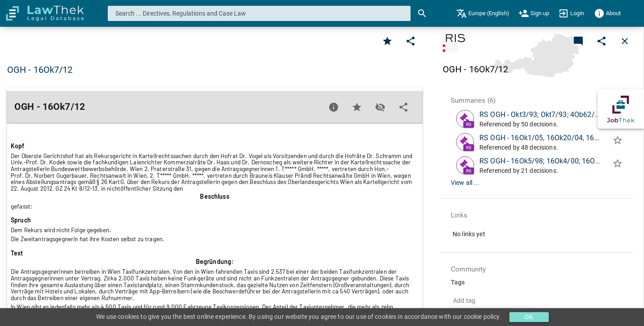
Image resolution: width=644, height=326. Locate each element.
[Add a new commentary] (578, 41)
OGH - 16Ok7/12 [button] (40, 70)
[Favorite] (387, 41)
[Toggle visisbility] (380, 107)
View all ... (465, 183)
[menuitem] (483, 13)
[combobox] (259, 13)
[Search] (422, 13)
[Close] (625, 41)
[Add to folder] (618, 142)
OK (529, 317)
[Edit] (411, 41)
